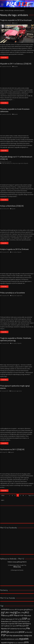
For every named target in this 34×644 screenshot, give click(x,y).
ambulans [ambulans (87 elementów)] (5, 593)
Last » (3, 484)
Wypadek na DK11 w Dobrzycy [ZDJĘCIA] (16, 64)
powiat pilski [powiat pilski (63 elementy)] (14, 616)
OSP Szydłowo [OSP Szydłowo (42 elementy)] (5, 610)
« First (3, 479)
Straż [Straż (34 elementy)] (2, 623)
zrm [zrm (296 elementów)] (26, 626)
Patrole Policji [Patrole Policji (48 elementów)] (22, 613)
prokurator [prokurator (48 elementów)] (29, 616)
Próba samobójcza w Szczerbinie (13, 293)
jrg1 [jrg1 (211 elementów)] (3, 596)
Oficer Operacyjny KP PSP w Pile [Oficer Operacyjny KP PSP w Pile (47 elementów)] (11, 603)
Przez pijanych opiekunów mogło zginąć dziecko (15, 387)
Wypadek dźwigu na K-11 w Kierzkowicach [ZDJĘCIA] (16, 158)
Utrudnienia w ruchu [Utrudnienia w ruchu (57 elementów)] (11, 623)
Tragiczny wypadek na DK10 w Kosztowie (16, 20)
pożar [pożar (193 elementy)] (22, 616)
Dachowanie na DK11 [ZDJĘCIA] (12, 434)
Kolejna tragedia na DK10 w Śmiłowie (14, 249)
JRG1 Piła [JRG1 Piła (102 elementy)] (9, 597)
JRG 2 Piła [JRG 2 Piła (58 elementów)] (21, 597)
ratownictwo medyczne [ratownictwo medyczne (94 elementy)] (22, 620)
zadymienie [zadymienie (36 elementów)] (21, 627)
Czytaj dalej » (4, 57)
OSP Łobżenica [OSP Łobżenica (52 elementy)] (12, 613)
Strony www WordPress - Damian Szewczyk (20, 638)
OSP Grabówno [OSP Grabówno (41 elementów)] (13, 606)
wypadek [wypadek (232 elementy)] (24, 623)
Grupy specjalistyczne (7, 163)
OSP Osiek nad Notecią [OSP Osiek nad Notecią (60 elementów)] (23, 608)
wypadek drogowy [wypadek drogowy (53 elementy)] (7, 627)
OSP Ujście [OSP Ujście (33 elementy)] (13, 610)
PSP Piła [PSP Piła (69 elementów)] (9, 620)
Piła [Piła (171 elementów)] (28, 612)
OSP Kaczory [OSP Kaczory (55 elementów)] (22, 606)
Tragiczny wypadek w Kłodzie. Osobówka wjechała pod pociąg (16, 339)
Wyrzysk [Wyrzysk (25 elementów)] (15, 627)
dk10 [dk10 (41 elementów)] (16, 594)
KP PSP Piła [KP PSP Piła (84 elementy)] (22, 600)
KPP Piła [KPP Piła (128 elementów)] (14, 599)
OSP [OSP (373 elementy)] (25, 603)
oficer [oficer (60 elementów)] (29, 600)
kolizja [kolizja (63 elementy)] (7, 600)
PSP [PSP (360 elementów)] (3, 619)
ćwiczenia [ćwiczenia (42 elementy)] (4, 629)
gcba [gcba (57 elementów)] (28, 594)
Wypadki (16, 23)
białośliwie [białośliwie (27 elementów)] (12, 594)
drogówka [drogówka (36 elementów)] (21, 594)
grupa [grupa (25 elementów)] (31, 594)
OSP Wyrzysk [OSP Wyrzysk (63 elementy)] (21, 610)
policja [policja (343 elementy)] (5, 616)
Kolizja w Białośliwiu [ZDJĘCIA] (12, 206)
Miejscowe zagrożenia (18, 163)
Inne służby (14, 252)
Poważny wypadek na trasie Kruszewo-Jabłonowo (15, 110)
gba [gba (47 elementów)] (25, 594)
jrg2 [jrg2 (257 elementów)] (15, 596)
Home (2, 10)
